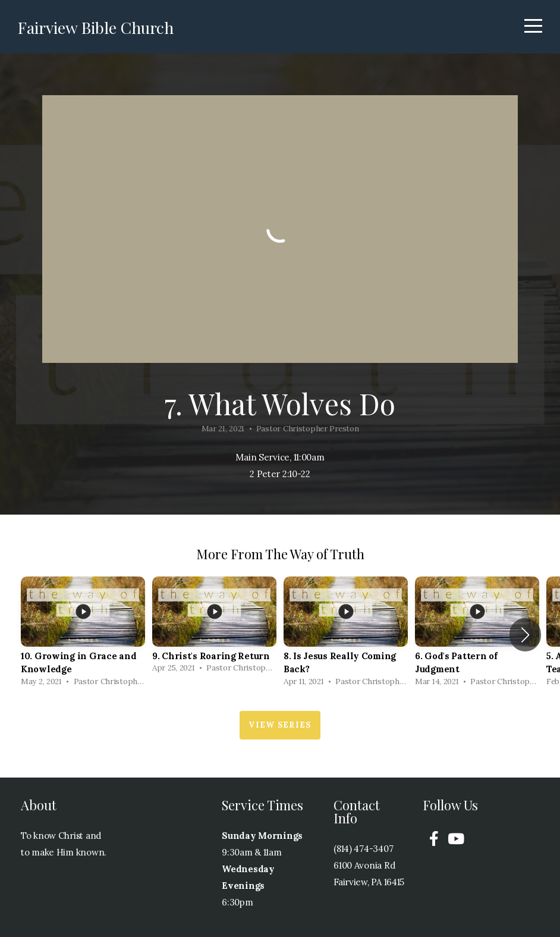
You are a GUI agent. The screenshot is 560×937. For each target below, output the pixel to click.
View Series (280, 725)
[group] (83, 635)
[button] (525, 635)
